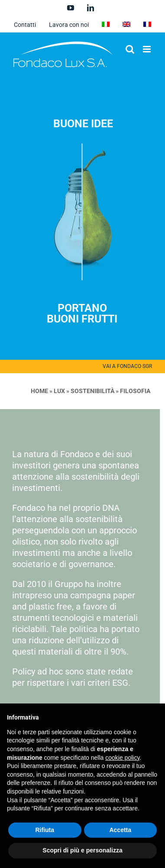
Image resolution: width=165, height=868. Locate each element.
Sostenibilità (90, 391)
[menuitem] (106, 25)
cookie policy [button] (122, 758)
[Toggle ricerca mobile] (130, 49)
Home (37, 391)
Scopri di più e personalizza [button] (82, 850)
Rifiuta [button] (45, 830)
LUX (57, 391)
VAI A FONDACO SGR (127, 366)
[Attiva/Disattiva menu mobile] (147, 49)
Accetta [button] (120, 830)
